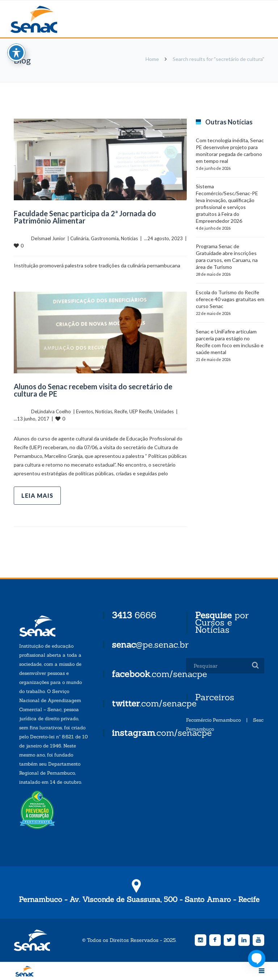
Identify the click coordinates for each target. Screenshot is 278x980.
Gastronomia (105, 238)
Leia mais (37, 495)
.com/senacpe (159, 674)
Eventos (85, 411)
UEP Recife (140, 411)
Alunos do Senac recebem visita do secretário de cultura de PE (93, 390)
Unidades (164, 411)
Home (152, 59)
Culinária (79, 238)
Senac (45, 19)
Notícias (129, 238)
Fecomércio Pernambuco (213, 720)
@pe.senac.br (150, 645)
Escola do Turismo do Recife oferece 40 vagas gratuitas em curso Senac (230, 299)
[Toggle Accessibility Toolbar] (16, 53)
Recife (121, 411)
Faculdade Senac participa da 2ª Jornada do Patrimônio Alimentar (85, 217)
